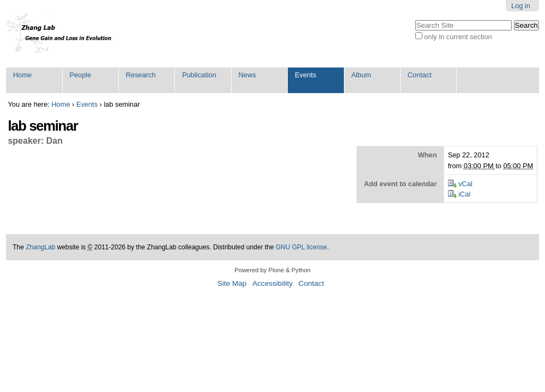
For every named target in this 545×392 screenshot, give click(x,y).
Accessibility (272, 283)
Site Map (232, 283)
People (80, 75)
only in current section (458, 37)
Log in (521, 6)
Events (305, 75)
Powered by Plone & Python (272, 270)
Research (141, 75)
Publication (199, 75)
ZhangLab (40, 247)
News (247, 75)
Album (361, 75)
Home (22, 75)
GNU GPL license (301, 247)
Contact (420, 75)
